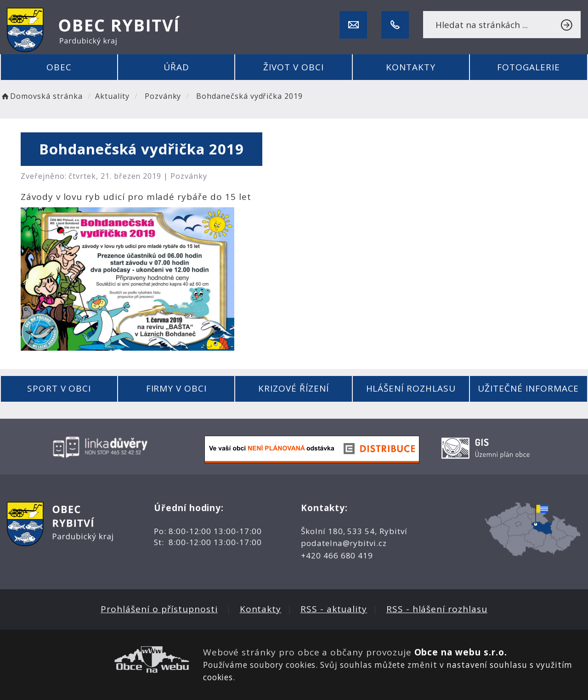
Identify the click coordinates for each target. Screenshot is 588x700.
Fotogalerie (528, 67)
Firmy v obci (176, 388)
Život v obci (293, 67)
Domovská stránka (41, 96)
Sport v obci (59, 388)
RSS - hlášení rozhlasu (437, 609)
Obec (59, 67)
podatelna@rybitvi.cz (344, 543)
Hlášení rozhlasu (411, 388)
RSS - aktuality (334, 609)
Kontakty (411, 67)
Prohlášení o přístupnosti (159, 609)
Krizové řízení (293, 388)
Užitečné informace (528, 388)
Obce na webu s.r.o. (461, 652)
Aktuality (112, 96)
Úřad (176, 67)
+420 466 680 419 (337, 555)
